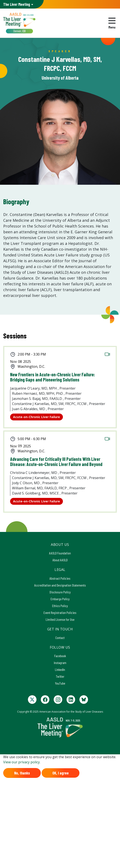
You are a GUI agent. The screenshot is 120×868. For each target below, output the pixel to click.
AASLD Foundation (60, 553)
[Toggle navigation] (112, 23)
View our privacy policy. (22, 762)
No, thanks (22, 773)
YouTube (60, 683)
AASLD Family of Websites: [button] (17, 4)
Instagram (60, 663)
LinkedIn (60, 669)
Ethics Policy (60, 606)
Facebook (60, 656)
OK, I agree (61, 773)
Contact (60, 638)
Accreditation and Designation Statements (60, 585)
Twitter (60, 676)
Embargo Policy (60, 599)
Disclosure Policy (60, 592)
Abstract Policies (60, 578)
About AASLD (60, 560)
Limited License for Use (60, 619)
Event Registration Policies (60, 613)
